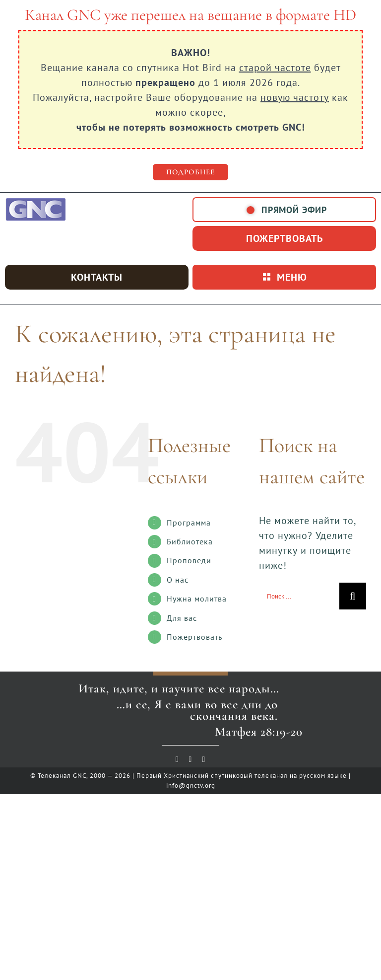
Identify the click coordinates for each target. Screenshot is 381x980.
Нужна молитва (197, 599)
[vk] (191, 759)
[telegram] (204, 759)
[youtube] (177, 759)
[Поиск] (353, 596)
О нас (178, 580)
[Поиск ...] (299, 596)
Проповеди (189, 560)
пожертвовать (285, 238)
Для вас (182, 618)
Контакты (97, 277)
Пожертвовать (194, 637)
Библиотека (190, 541)
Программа (189, 523)
